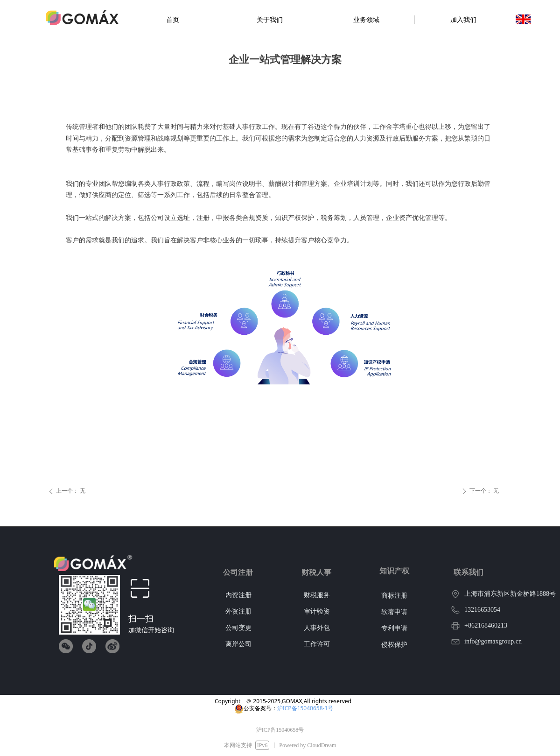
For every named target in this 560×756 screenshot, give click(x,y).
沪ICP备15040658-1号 (305, 708)
